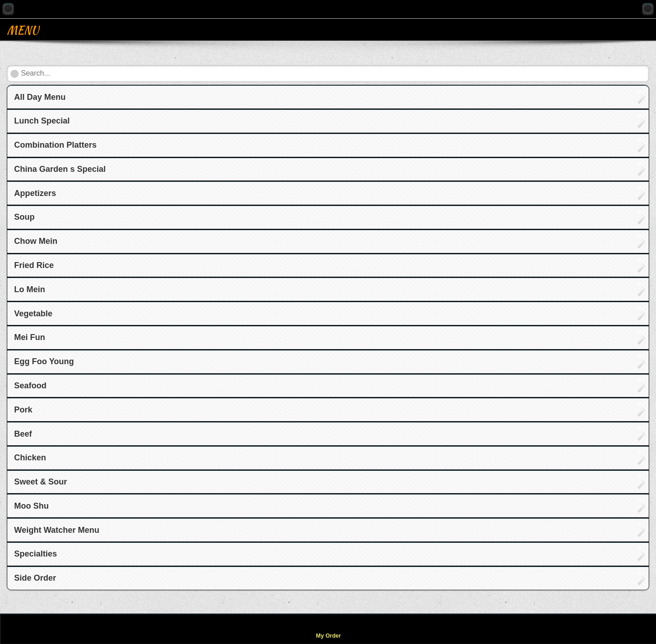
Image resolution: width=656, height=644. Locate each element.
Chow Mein (36, 241)
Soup (24, 217)
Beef (23, 434)
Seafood (30, 386)
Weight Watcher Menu (57, 530)
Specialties (36, 554)
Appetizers (35, 193)
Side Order (35, 578)
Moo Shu (31, 506)
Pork (23, 410)
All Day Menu (40, 97)
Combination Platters (55, 145)
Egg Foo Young (44, 361)
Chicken (30, 458)
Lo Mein (30, 289)
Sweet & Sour (41, 482)
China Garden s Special (60, 169)
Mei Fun (30, 337)
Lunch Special (42, 121)
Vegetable (33, 314)
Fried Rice (34, 265)
